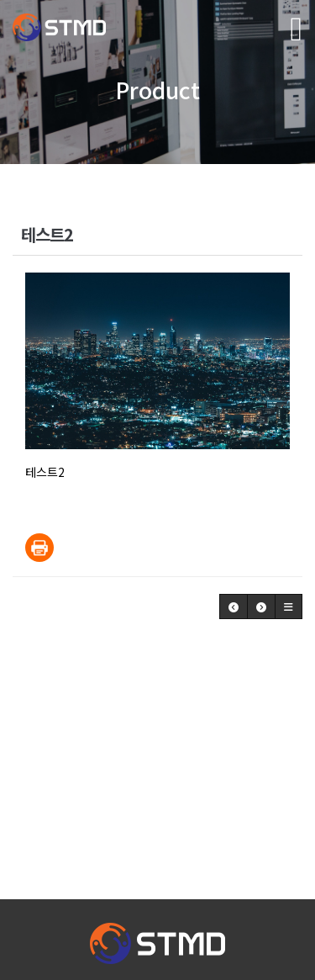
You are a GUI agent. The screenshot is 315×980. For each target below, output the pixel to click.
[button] (234, 607)
